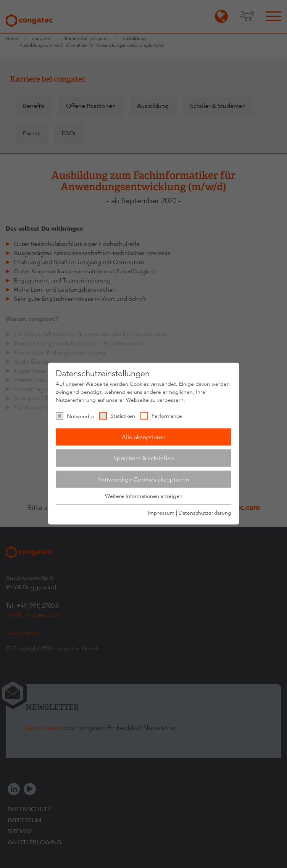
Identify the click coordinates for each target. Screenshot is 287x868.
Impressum (161, 512)
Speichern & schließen (144, 458)
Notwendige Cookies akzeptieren (144, 479)
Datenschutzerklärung (205, 512)
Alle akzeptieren (144, 437)
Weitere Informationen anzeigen (144, 496)
